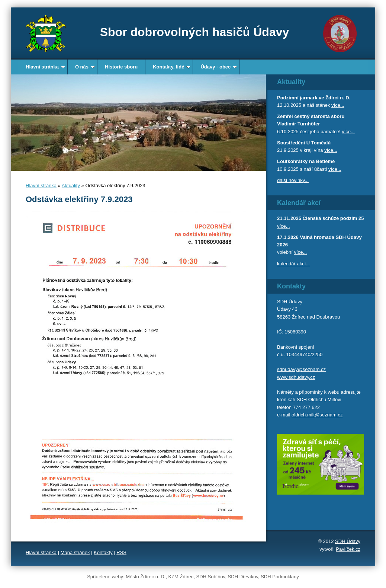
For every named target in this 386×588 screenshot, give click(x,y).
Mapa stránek (75, 552)
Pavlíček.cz (348, 549)
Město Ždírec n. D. (146, 577)
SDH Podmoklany (280, 577)
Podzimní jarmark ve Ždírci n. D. (314, 98)
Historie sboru (121, 67)
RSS (121, 552)
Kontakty (103, 552)
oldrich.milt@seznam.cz (317, 415)
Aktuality (71, 186)
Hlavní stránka (45, 67)
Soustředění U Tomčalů (304, 143)
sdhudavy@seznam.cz (301, 369)
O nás (85, 67)
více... (338, 105)
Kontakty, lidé (172, 67)
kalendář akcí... (293, 264)
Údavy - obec (219, 67)
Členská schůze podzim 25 (333, 218)
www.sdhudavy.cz (296, 377)
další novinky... (293, 180)
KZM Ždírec (181, 577)
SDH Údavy (348, 541)
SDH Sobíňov (211, 577)
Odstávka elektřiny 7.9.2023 (79, 199)
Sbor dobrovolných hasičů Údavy (195, 32)
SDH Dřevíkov (243, 577)
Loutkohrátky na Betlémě (306, 161)
